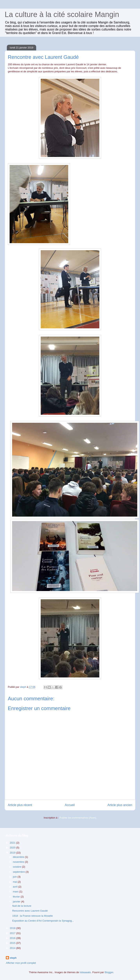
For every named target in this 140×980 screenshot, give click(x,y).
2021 (13, 843)
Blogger (109, 972)
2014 (13, 948)
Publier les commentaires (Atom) (78, 818)
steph (13, 958)
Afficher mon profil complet (21, 963)
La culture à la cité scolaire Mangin (62, 14)
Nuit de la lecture (22, 906)
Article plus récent (20, 805)
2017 (13, 933)
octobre (17, 867)
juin (15, 877)
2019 (13, 853)
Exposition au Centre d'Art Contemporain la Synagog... (43, 921)
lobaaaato (85, 972)
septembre (19, 872)
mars (16, 892)
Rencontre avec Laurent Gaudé (30, 911)
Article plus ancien (120, 805)
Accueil (70, 805)
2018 (13, 928)
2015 (13, 943)
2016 (13, 938)
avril (16, 887)
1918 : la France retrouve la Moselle (32, 916)
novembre (19, 862)
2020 (13, 848)
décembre (19, 857)
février (17, 897)
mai (15, 882)
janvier (17, 902)
